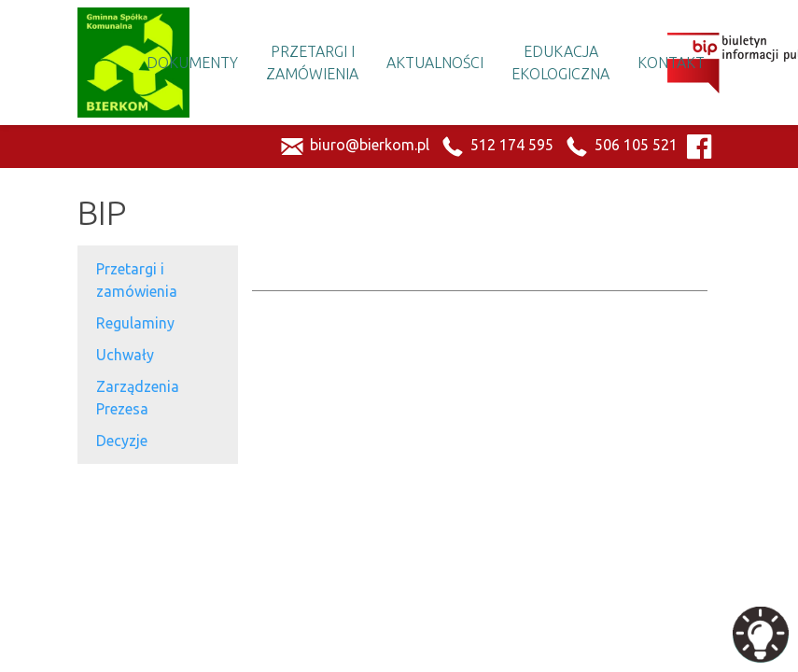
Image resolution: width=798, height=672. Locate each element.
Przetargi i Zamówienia (312, 63)
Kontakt (671, 63)
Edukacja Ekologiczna (560, 63)
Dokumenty (192, 63)
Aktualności (435, 63)
